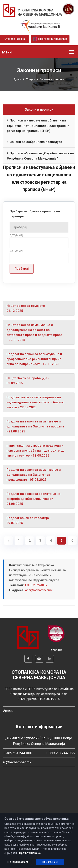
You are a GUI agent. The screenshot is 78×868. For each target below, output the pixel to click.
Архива (8, 711)
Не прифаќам (18, 862)
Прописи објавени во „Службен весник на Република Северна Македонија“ (40, 155)
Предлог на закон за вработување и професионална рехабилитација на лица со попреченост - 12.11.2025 (34, 359)
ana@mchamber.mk (39, 590)
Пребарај (22, 269)
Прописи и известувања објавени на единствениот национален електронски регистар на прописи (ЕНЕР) (38, 125)
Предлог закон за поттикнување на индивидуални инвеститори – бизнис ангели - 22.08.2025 (35, 402)
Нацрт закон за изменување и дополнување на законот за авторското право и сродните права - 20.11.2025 (34, 332)
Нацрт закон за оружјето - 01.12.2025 (27, 308)
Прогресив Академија (50, 39)
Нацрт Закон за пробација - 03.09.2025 (28, 381)
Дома (17, 79)
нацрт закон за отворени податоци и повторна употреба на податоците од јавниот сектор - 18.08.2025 (35, 451)
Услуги (31, 79)
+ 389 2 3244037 (36, 585)
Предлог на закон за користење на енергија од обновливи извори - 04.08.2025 (33, 499)
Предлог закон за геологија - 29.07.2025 (29, 520)
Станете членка (15, 39)
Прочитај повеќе (30, 853)
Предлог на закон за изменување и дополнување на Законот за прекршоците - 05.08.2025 (34, 475)
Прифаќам (50, 862)
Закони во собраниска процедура (35, 142)
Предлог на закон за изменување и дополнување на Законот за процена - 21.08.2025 (35, 426)
